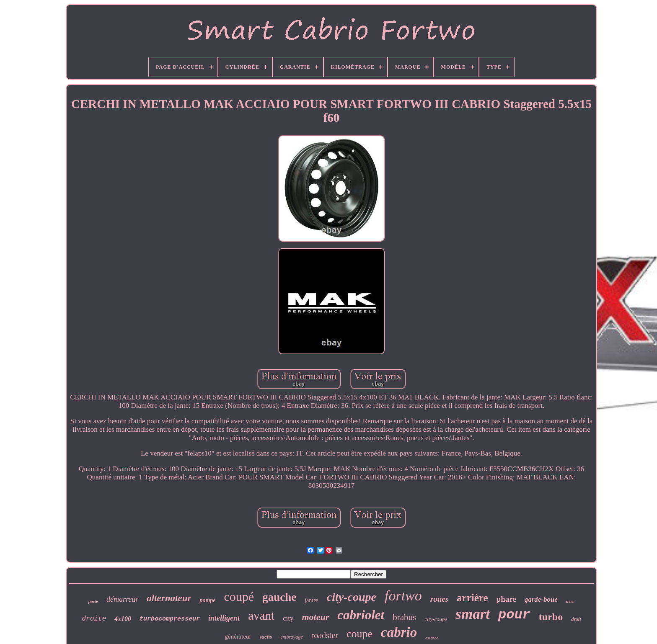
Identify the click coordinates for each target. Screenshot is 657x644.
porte (93, 601)
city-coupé (436, 619)
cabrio (399, 632)
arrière (472, 598)
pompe (207, 600)
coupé (239, 596)
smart (473, 614)
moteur (315, 617)
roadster (325, 635)
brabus (404, 617)
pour (514, 615)
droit (576, 619)
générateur (238, 636)
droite (94, 619)
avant (261, 616)
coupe (360, 634)
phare (506, 599)
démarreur (122, 599)
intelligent (224, 618)
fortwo (403, 596)
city (288, 618)
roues (439, 599)
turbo (551, 617)
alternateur (169, 598)
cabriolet (361, 615)
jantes (312, 600)
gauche (279, 597)
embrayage (291, 637)
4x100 (123, 619)
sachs (266, 637)
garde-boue (541, 599)
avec (570, 601)
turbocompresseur (170, 619)
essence (432, 638)
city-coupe (352, 597)
